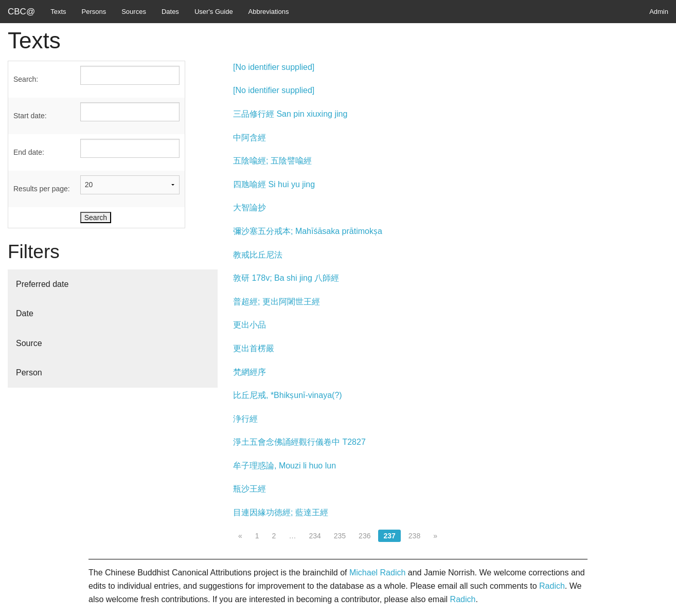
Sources (134, 12)
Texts (58, 12)
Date (25, 313)
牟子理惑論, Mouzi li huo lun (284, 466)
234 (315, 536)
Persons (94, 12)
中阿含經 (250, 138)
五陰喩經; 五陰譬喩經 (272, 161)
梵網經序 (250, 372)
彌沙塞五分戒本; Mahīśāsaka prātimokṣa (308, 231)
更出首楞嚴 (254, 348)
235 (340, 536)
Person (29, 373)
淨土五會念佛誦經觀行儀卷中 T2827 (299, 442)
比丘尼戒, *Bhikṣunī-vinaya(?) (288, 395)
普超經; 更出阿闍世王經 (277, 302)
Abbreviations (269, 12)
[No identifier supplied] (274, 67)
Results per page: (42, 189)
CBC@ (21, 12)
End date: (29, 152)
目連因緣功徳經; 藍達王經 (281, 512)
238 (414, 536)
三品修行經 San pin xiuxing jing (290, 114)
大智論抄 (250, 207)
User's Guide (214, 12)
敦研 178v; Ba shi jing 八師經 (286, 278)
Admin (659, 12)
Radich (552, 586)
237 (389, 536)
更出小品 (250, 325)
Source (29, 343)
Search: (26, 79)
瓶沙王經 (250, 489)
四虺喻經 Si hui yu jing (274, 184)
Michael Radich (377, 573)
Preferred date (42, 284)
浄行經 (245, 419)
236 (364, 536)
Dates (170, 12)
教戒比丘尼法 (258, 255)
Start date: (30, 116)
